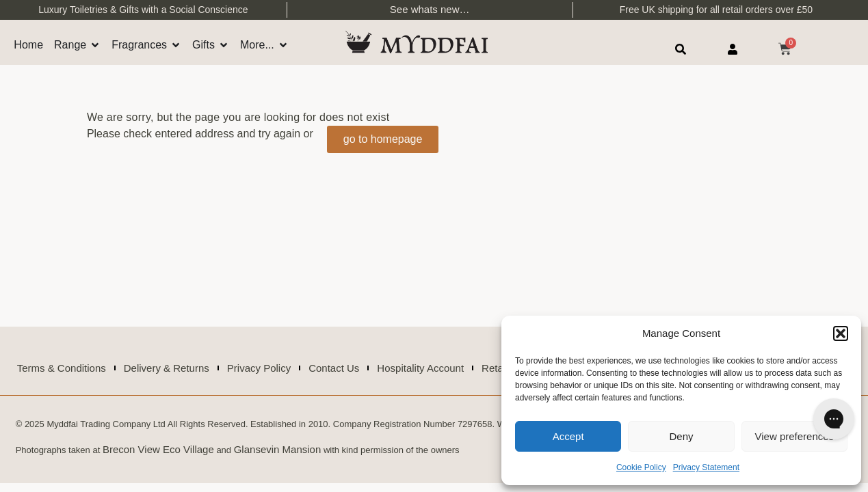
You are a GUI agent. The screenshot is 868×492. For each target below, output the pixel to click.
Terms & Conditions (62, 368)
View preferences (795, 436)
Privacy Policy (259, 368)
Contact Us (334, 368)
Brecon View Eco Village (158, 449)
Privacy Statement (706, 467)
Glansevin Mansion (278, 449)
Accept (568, 436)
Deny (681, 436)
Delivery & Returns (167, 368)
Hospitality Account (420, 368)
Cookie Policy (641, 467)
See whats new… (430, 9)
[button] (841, 333)
